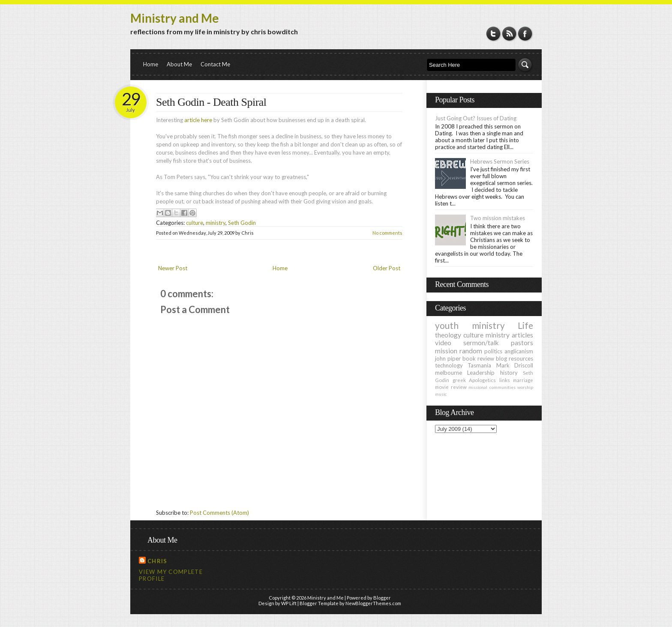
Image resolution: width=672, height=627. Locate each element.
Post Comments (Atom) (219, 513)
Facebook (525, 34)
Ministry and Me (175, 18)
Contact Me (215, 64)
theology (448, 335)
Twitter (493, 34)
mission (446, 351)
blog (501, 358)
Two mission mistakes (498, 218)
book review (478, 358)
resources (521, 358)
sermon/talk (481, 343)
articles (522, 335)
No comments (387, 233)
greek (459, 380)
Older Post (387, 268)
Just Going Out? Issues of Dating (476, 118)
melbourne (448, 373)
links (505, 380)
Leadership (481, 373)
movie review (451, 387)
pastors (522, 343)
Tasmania (479, 365)
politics (493, 351)
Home (151, 64)
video (443, 343)
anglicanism (519, 351)
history (509, 373)
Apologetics (482, 380)
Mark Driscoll (515, 365)
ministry (216, 223)
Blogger (382, 598)
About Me (179, 64)
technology (449, 365)
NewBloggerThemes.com (373, 603)
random (471, 351)
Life (525, 325)
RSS (509, 34)
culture (195, 223)
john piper (448, 358)
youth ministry (470, 325)
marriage (523, 380)
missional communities (492, 387)
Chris (157, 561)
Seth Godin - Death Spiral (211, 102)
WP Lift (289, 603)
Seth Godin (242, 223)
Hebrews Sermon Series (500, 161)
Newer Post (173, 268)
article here (198, 120)
